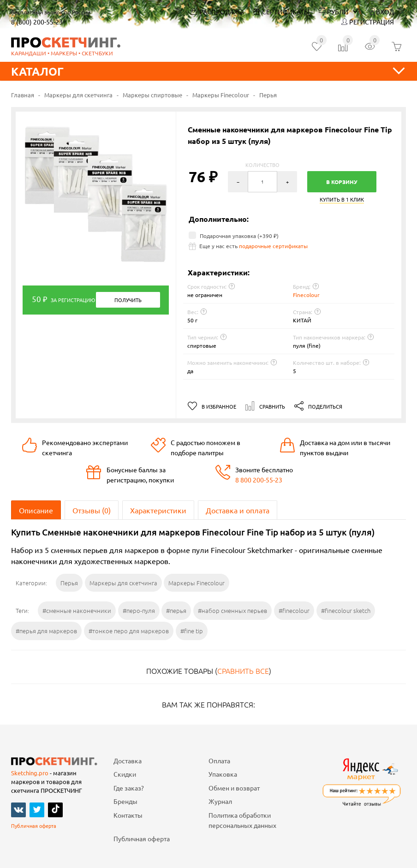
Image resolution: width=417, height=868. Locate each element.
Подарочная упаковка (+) (234, 236)
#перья (176, 610)
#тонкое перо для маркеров (129, 631)
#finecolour (294, 610)
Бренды (125, 801)
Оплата (219, 761)
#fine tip (192, 631)
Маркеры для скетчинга (78, 95)
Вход (381, 12)
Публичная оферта (34, 826)
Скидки (125, 774)
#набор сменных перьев (232, 610)
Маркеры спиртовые (152, 95)
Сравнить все (243, 671)
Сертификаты (281, 12)
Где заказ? (129, 788)
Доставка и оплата (238, 510)
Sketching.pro (30, 773)
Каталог (208, 71)
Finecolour (306, 295)
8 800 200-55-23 (259, 480)
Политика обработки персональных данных (242, 820)
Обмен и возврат (234, 788)
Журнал (220, 801)
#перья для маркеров (46, 631)
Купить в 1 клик (342, 200)
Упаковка (223, 774)
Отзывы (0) (92, 510)
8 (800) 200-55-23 (37, 22)
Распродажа (217, 12)
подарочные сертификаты (273, 246)
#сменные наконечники (77, 610)
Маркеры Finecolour (221, 95)
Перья (268, 95)
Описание (36, 510)
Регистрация (368, 22)
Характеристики (158, 510)
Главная (23, 95)
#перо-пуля (139, 610)
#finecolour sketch (346, 610)
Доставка (128, 761)
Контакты (128, 815)
